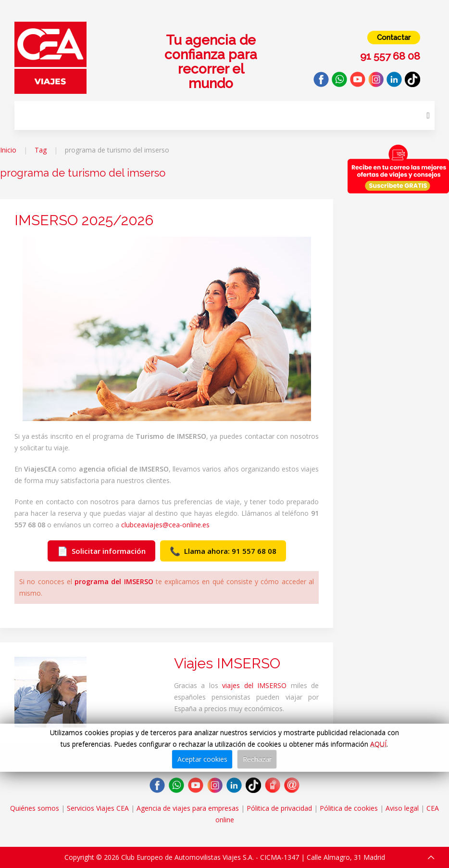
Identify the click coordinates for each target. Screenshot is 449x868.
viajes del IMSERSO (254, 685)
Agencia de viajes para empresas (188, 808)
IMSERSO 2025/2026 (84, 220)
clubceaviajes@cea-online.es (165, 525)
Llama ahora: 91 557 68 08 (223, 551)
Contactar (394, 38)
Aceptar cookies (202, 759)
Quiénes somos (35, 808)
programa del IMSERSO (114, 581)
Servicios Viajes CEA (98, 808)
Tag (41, 150)
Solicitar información (101, 551)
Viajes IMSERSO (227, 663)
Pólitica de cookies (349, 808)
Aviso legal (402, 808)
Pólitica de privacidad (279, 808)
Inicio (8, 150)
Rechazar (257, 759)
